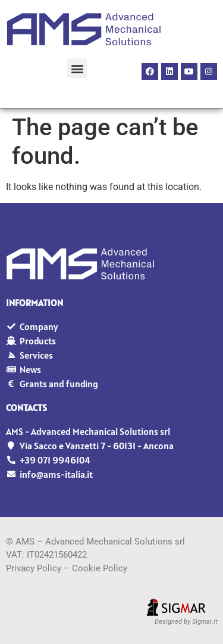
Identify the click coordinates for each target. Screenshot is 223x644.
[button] (77, 68)
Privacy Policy (34, 568)
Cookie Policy (100, 568)
